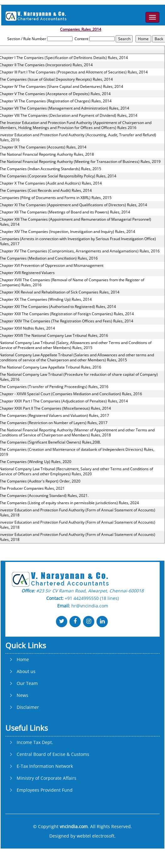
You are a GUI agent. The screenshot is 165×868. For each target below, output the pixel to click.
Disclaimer (28, 733)
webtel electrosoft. (96, 836)
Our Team (27, 709)
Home (23, 685)
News (22, 721)
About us (26, 697)
